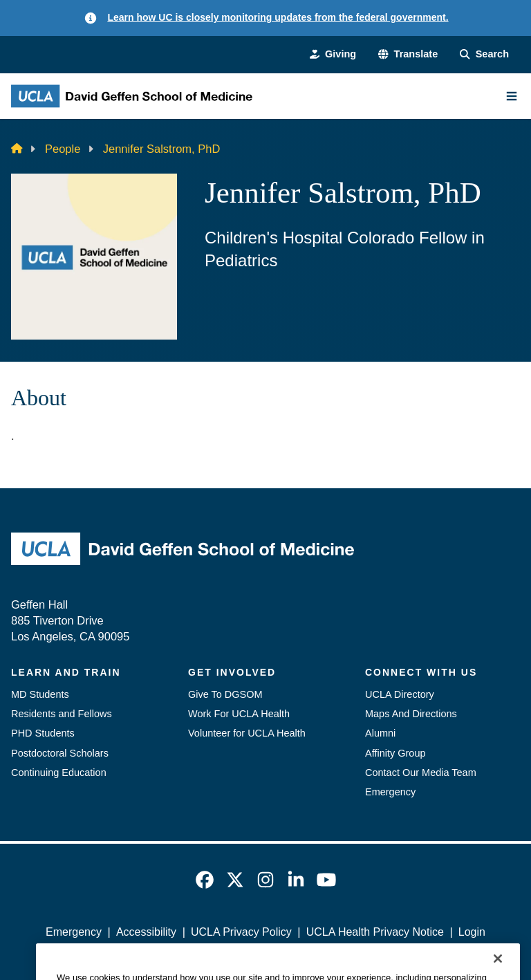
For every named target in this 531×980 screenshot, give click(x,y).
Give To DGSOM (225, 694)
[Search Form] (484, 54)
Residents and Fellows (62, 714)
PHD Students (43, 733)
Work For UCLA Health (239, 714)
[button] (408, 54)
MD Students (40, 694)
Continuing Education (59, 773)
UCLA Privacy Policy (241, 932)
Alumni (380, 733)
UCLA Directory (400, 694)
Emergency (390, 792)
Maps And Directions (411, 714)
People (63, 149)
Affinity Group (395, 753)
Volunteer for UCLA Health (247, 733)
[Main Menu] (512, 96)
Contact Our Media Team (421, 773)
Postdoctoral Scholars (60, 753)
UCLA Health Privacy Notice (375, 932)
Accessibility (146, 932)
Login (472, 932)
